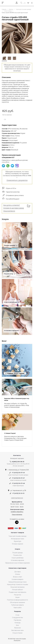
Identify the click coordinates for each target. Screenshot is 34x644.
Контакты (17, 455)
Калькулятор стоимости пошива (17, 584)
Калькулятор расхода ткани (17, 582)
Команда (17, 623)
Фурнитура (17, 541)
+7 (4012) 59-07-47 (18, 478)
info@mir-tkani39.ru (17, 512)
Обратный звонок (17, 498)
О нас (17, 615)
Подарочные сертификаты (17, 592)
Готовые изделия (17, 544)
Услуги (17, 549)
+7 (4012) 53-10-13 (18, 493)
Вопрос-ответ (17, 577)
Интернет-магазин (17, 458)
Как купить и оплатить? (12, 205)
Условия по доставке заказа (14, 208)
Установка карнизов (12, 331)
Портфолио (17, 620)
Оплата (17, 574)
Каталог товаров (17, 533)
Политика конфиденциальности (17, 600)
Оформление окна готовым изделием (17, 563)
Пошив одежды (11, 245)
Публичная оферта (17, 605)
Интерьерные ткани (17, 539)
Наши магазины (17, 514)
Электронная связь (17, 509)
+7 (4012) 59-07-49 (18, 473)
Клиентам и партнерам (17, 568)
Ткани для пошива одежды (17, 536)
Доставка (17, 572)
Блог (17, 625)
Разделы (17, 611)
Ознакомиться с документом (17, 180)
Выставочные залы (17, 630)
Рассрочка (17, 595)
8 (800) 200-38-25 (18, 462)
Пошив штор (10, 274)
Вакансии (17, 628)
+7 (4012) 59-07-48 (18, 483)
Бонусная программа (17, 587)
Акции (17, 597)
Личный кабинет (17, 590)
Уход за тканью (17, 633)
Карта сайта (17, 608)
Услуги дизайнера (12, 302)
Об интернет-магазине (17, 602)
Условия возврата (17, 579)
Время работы (17, 502)
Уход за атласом (9, 211)
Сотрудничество (17, 618)
